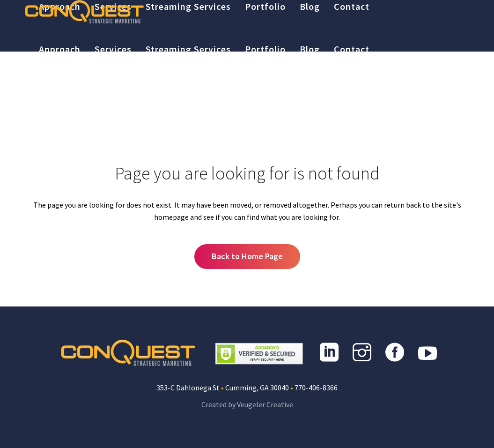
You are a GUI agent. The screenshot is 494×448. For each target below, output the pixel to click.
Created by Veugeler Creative (247, 404)
